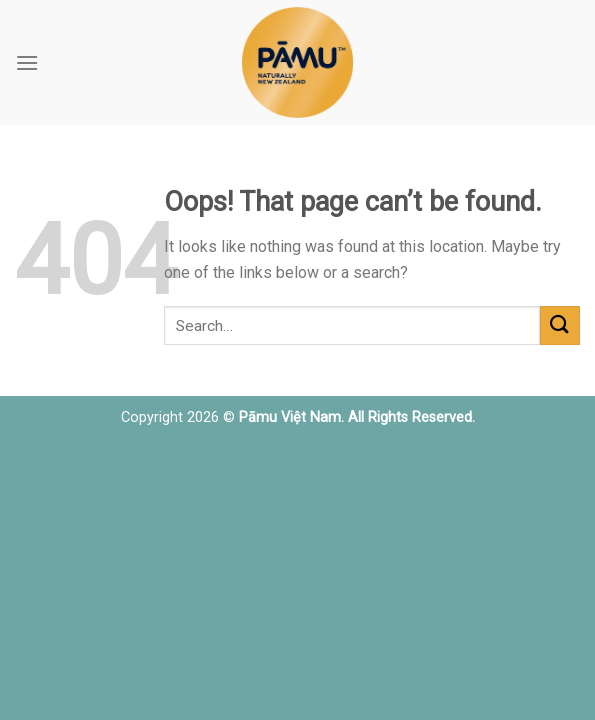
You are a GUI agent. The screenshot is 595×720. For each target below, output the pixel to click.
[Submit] (560, 325)
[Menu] (27, 62)
